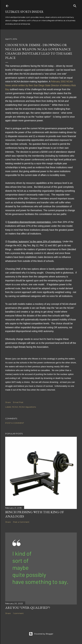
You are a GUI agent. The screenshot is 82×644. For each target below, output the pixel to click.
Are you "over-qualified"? (28, 608)
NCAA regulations (27, 407)
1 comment (18, 613)
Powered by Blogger (41, 634)
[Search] (75, 5)
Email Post (18, 402)
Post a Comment (15, 423)
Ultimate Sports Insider (24, 12)
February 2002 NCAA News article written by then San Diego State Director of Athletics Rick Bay (41, 85)
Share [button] (8, 402)
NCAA (15, 407)
